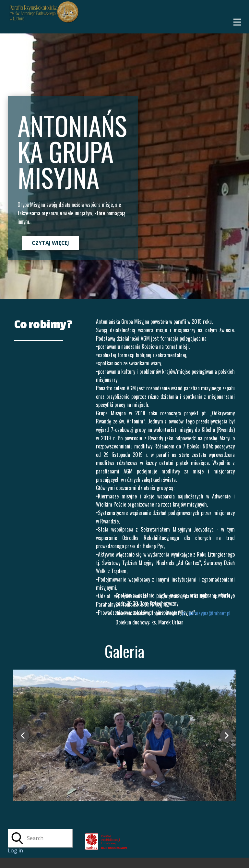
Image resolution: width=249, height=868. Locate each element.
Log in (15, 850)
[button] (23, 736)
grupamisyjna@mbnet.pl (206, 613)
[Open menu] (237, 22)
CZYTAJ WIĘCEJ (50, 243)
